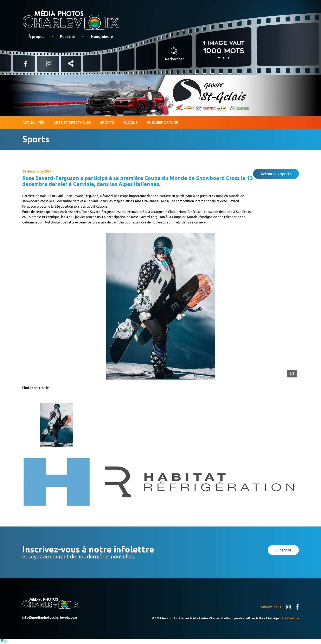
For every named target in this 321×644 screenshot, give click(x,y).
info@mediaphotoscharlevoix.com (50, 617)
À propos (36, 36)
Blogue (130, 122)
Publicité (68, 36)
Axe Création (290, 618)
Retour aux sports (276, 174)
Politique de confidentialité (245, 618)
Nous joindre (102, 36)
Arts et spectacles (72, 122)
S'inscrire (283, 550)
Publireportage (162, 122)
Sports (107, 122)
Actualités (33, 122)
